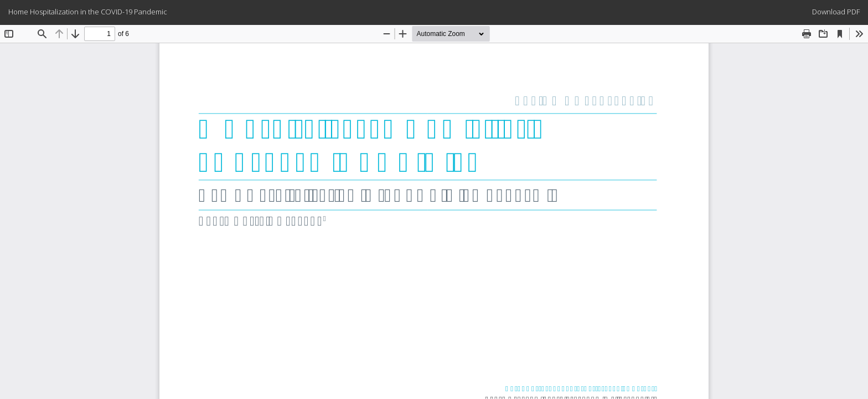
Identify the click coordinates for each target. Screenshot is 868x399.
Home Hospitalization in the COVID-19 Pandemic (88, 12)
